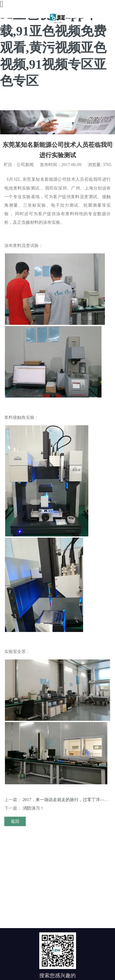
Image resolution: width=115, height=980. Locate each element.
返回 (15, 821)
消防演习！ (33, 808)
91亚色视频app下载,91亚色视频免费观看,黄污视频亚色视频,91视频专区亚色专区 (53, 48)
